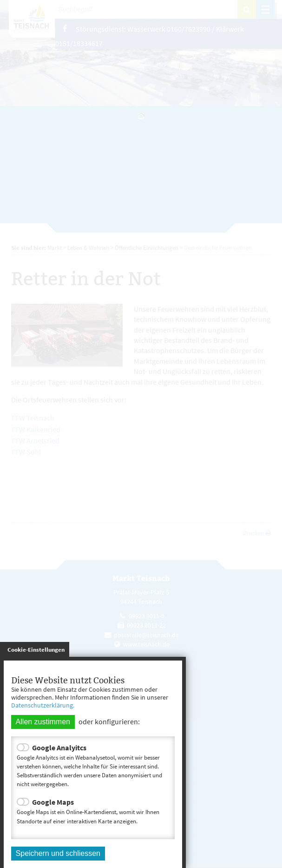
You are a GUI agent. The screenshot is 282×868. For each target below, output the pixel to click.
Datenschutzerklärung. (43, 705)
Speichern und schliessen (58, 853)
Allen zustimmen (43, 722)
